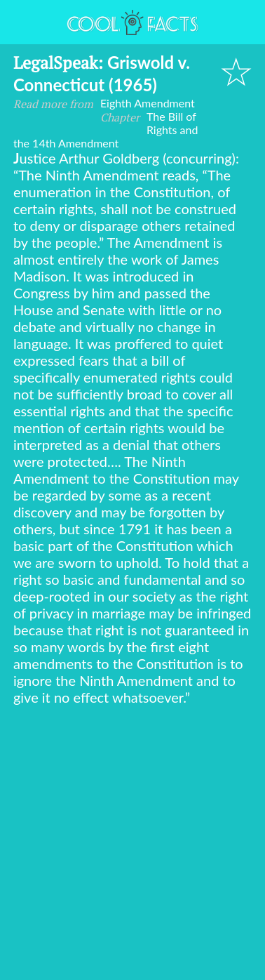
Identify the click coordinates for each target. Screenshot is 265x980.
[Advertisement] (132, 845)
